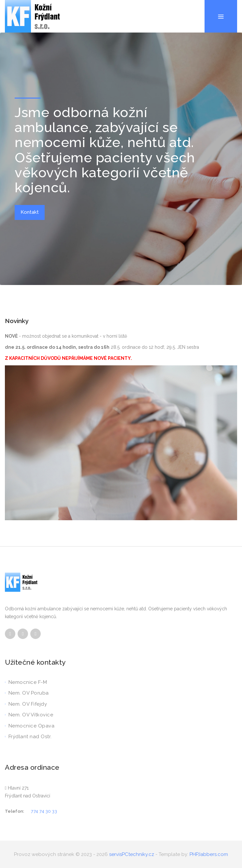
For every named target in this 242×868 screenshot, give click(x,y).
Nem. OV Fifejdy (26, 704)
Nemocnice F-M (26, 682)
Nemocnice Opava (30, 726)
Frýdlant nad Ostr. (28, 737)
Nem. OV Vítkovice (29, 715)
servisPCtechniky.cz (132, 854)
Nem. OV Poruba (27, 693)
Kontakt (30, 212)
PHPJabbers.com (209, 854)
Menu (221, 0)
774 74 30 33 (44, 811)
